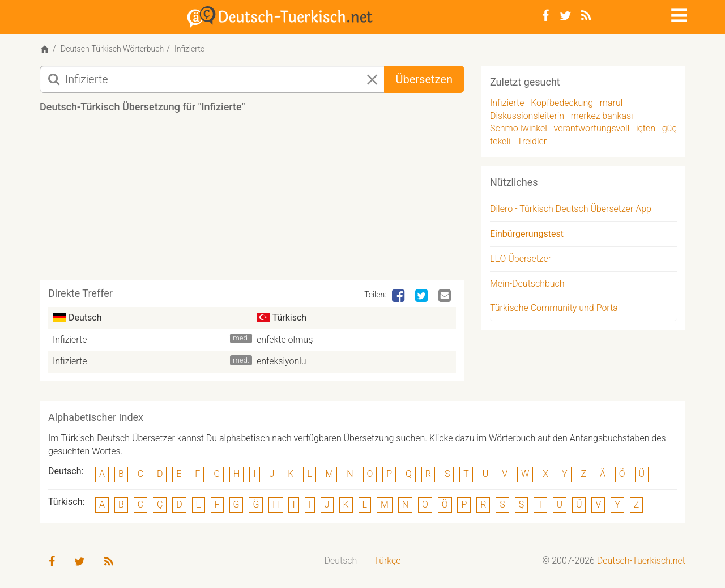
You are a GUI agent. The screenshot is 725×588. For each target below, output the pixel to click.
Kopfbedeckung (562, 103)
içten (646, 128)
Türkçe (387, 561)
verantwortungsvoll (592, 128)
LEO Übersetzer (521, 259)
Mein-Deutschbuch (527, 284)
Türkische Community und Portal (555, 308)
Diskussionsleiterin (527, 116)
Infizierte (70, 340)
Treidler (532, 141)
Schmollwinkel (519, 128)
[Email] (446, 296)
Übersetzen (424, 79)
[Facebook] (546, 16)
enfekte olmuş (285, 340)
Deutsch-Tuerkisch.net (641, 561)
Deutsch (341, 561)
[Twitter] (565, 16)
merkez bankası (602, 116)
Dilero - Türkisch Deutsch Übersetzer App (571, 209)
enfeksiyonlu (282, 361)
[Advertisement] (252, 201)
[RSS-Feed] (586, 16)
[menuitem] (341, 561)
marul (611, 103)
